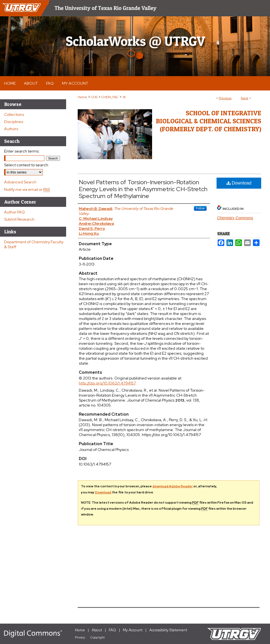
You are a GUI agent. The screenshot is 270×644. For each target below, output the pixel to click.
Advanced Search (20, 182)
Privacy (80, 637)
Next (245, 98)
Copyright (98, 637)
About (97, 630)
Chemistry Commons (235, 218)
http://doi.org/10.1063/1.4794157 (107, 383)
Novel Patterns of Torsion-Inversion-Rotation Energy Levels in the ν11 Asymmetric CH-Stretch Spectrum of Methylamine (143, 189)
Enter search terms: (22, 151)
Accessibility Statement (168, 630)
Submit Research (19, 219)
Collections (14, 114)
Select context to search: (27, 165)
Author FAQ (14, 212)
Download (239, 183)
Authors (11, 129)
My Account (133, 630)
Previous (225, 98)
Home (82, 97)
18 (124, 97)
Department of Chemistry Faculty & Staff (34, 244)
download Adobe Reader (173, 486)
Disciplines (14, 122)
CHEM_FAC (110, 97)
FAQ (112, 630)
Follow (200, 208)
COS (94, 97)
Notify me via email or (27, 189)
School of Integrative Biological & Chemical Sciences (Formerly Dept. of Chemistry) (209, 121)
